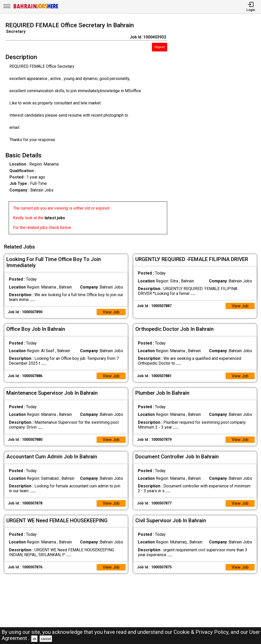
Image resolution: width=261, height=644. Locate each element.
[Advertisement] (217, 130)
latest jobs (55, 218)
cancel (46, 639)
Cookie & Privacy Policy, (202, 632)
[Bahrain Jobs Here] (36, 8)
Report (160, 47)
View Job (111, 312)
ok (34, 639)
